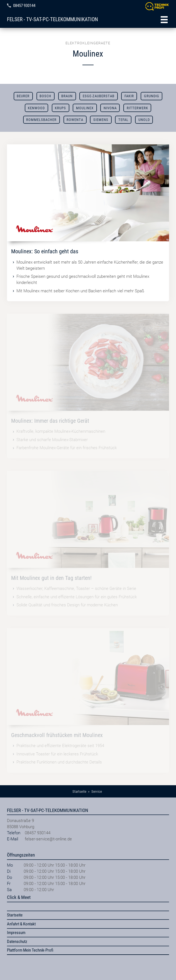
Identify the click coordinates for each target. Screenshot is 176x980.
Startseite (15, 915)
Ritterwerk (137, 108)
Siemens (101, 120)
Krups (60, 108)
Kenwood (36, 108)
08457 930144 (24, 6)
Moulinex (85, 108)
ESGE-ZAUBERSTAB (99, 96)
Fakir (129, 96)
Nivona (110, 108)
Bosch (45, 96)
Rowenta (75, 120)
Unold (144, 120)
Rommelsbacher (41, 120)
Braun (67, 96)
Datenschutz (17, 942)
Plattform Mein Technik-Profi (30, 950)
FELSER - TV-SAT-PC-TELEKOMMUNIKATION (52, 20)
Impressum (16, 933)
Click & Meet (19, 897)
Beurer (23, 96)
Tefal (123, 120)
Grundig (152, 96)
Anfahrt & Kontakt (21, 924)
